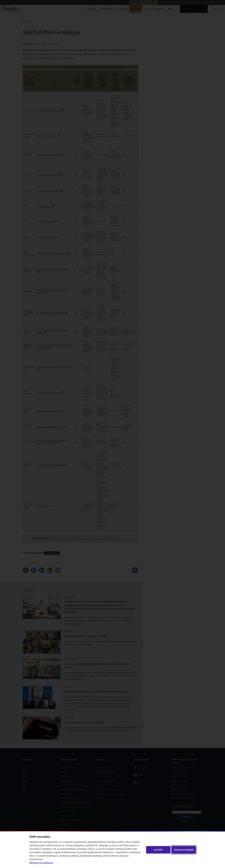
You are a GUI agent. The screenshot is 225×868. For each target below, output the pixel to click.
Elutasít (158, 850)
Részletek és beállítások (41, 863)
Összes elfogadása (184, 850)
